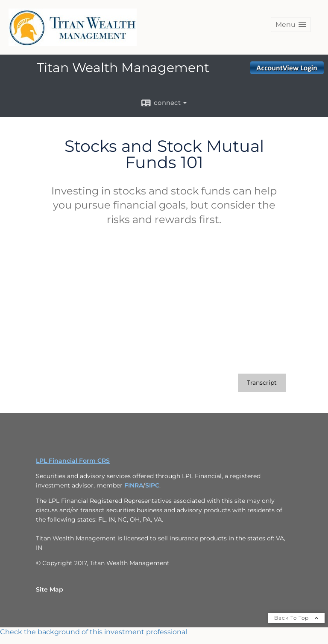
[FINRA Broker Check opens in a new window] (164, 632)
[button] (291, 25)
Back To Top (296, 618)
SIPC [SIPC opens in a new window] (152, 485)
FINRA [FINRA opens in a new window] (134, 485)
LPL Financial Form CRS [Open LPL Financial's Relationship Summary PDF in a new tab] (73, 461)
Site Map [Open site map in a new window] (50, 589)
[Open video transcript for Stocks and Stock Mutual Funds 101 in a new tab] (262, 383)
